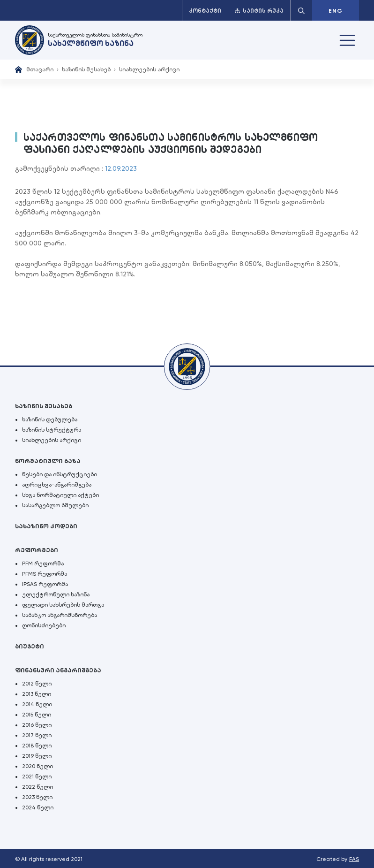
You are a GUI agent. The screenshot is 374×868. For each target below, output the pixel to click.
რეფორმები (37, 550)
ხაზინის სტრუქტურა (52, 430)
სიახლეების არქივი (149, 69)
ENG (336, 11)
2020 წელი (37, 766)
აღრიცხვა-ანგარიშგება (57, 485)
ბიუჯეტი (30, 646)
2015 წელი (37, 715)
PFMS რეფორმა (45, 574)
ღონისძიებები (44, 625)
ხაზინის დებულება (50, 419)
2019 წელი (37, 756)
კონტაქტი (205, 11)
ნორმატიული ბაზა (48, 461)
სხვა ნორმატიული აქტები (60, 495)
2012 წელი (37, 684)
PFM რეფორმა (43, 563)
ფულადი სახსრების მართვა (63, 605)
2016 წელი (37, 725)
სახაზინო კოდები (46, 526)
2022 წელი (37, 787)
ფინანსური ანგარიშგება (58, 670)
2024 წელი (38, 807)
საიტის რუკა (259, 11)
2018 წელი (37, 746)
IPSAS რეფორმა (45, 584)
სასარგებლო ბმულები (55, 505)
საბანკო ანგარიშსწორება (60, 615)
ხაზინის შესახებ (86, 69)
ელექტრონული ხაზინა (56, 594)
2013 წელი (37, 694)
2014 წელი (37, 704)
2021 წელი (37, 777)
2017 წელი (37, 735)
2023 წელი (37, 797)
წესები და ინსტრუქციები (60, 474)
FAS (354, 859)
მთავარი (40, 69)
